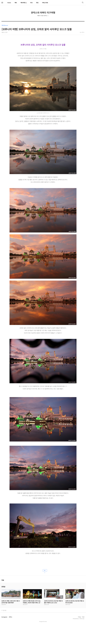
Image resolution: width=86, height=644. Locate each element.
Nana (46, 642)
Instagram (4, 638)
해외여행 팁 (24, 3)
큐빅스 (11, 638)
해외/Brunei (5, 25)
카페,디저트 (45, 3)
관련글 (3, 607)
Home (9, 3)
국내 (31, 3)
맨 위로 (5, 631)
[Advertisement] (43, 571)
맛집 (37, 3)
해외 (16, 3)
